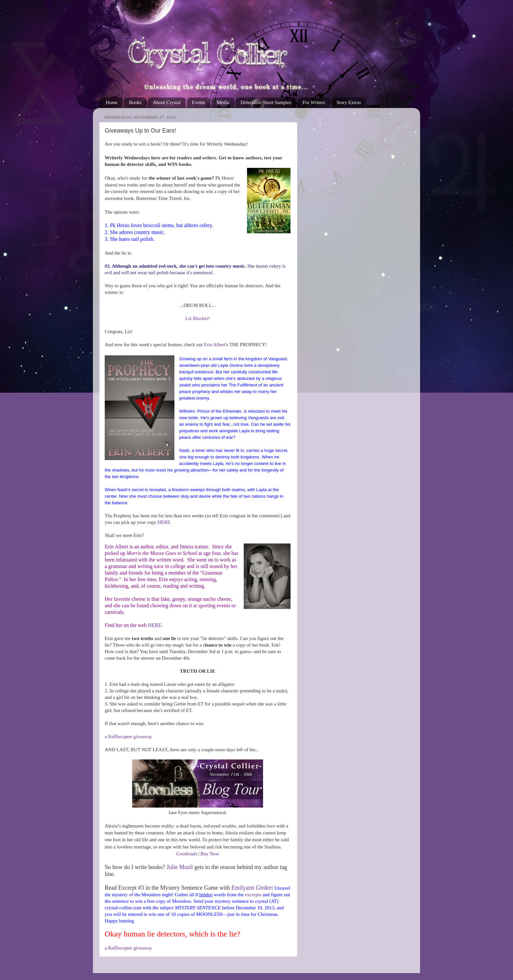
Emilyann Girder (251, 888)
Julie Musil (180, 867)
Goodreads (186, 854)
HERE (164, 522)
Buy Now (210, 854)
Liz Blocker (197, 318)
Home (112, 102)
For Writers (314, 102)
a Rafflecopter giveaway (128, 737)
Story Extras (349, 102)
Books (135, 102)
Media (223, 102)
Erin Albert (215, 345)
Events (199, 102)
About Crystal (167, 102)
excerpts (253, 895)
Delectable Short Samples (266, 102)
